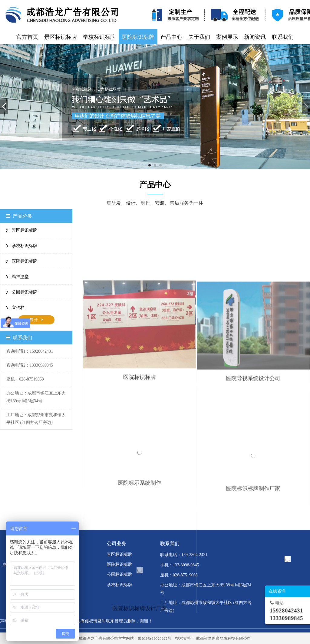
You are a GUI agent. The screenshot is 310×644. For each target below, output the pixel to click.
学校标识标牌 (25, 246)
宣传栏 (18, 308)
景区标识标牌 (25, 230)
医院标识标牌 (25, 261)
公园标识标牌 (25, 292)
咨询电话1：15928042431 (30, 351)
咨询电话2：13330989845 (30, 365)
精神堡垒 (20, 277)
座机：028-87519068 (25, 379)
